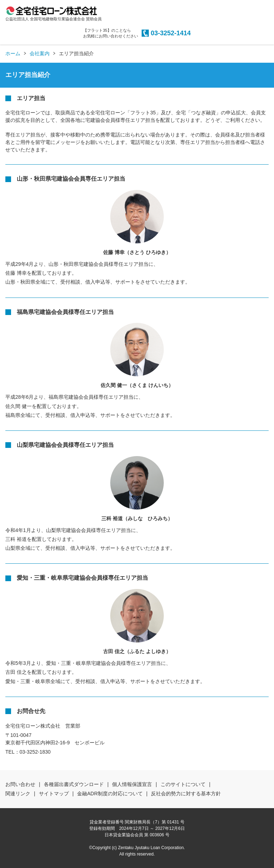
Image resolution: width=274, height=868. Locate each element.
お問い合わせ (20, 784)
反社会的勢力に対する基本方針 (186, 794)
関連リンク (18, 794)
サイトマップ (54, 794)
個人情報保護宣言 (132, 784)
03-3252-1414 (171, 33)
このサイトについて (183, 784)
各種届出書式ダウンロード (74, 784)
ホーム (13, 53)
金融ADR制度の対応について (110, 794)
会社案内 (40, 53)
